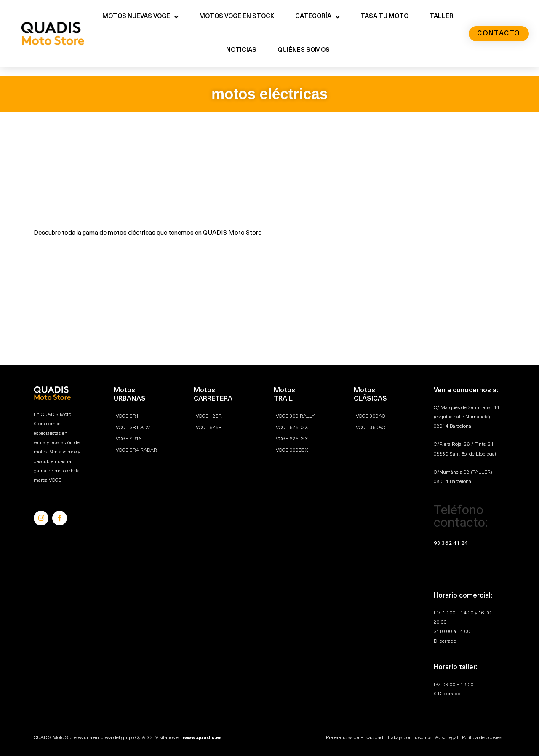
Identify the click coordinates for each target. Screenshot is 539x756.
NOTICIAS (241, 50)
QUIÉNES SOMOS (304, 50)
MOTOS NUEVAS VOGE (140, 17)
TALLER (442, 17)
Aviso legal (447, 738)
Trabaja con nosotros (409, 738)
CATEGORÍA (317, 17)
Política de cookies (482, 738)
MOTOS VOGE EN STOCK (237, 17)
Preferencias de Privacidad (355, 738)
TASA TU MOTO (384, 17)
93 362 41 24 (451, 543)
